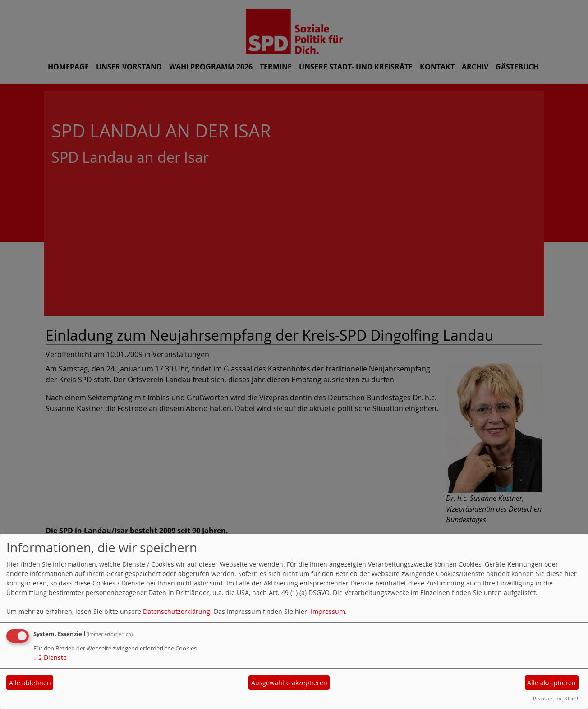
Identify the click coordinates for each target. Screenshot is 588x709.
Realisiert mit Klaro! (556, 698)
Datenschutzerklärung (177, 611)
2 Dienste (50, 657)
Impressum (328, 611)
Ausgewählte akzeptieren (289, 683)
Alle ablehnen (30, 683)
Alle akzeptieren (551, 683)
